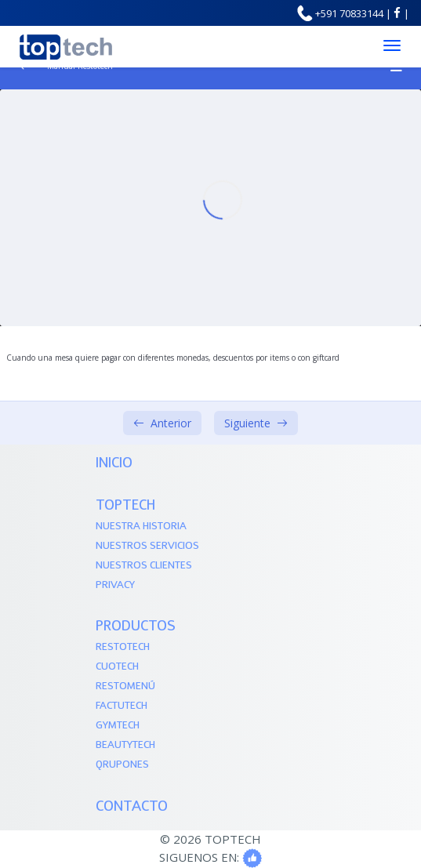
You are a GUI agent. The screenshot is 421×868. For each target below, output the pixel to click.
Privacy (115, 585)
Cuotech (117, 667)
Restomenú (125, 686)
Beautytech (125, 745)
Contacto (132, 807)
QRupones (122, 765)
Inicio (114, 464)
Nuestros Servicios (147, 546)
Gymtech (118, 726)
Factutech (122, 706)
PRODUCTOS (136, 627)
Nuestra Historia (141, 527)
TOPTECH (125, 506)
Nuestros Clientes (144, 566)
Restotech (123, 647)
